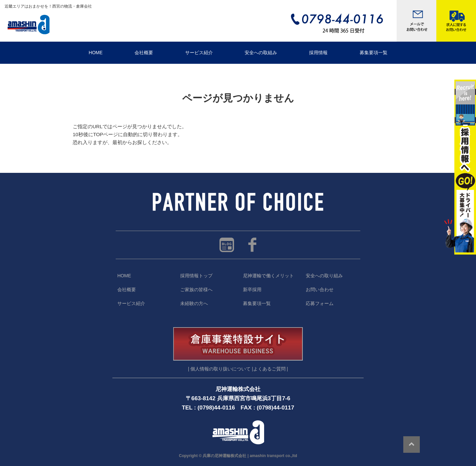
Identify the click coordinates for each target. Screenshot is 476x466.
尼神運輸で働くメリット (268, 276)
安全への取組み (261, 53)
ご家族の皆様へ (196, 290)
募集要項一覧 (374, 53)
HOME (96, 53)
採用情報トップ (196, 276)
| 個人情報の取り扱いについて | (221, 369)
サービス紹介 (199, 53)
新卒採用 (252, 290)
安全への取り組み (324, 276)
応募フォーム (320, 304)
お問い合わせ (320, 290)
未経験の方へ (194, 304)
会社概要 (144, 53)
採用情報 (318, 53)
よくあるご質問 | (271, 369)
